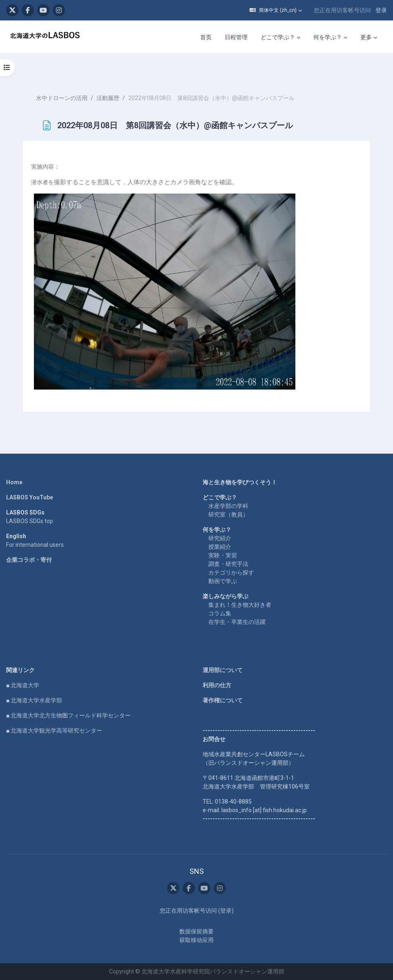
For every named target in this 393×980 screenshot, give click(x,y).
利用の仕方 (217, 685)
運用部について (223, 670)
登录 (381, 10)
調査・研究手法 (228, 564)
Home (14, 482)
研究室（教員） (228, 514)
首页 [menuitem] (206, 37)
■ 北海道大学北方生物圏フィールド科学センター (68, 715)
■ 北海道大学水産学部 (34, 700)
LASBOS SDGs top (30, 521)
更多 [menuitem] (366, 37)
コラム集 (220, 613)
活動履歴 (108, 98)
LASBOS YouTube (30, 497)
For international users (35, 545)
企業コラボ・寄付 (29, 560)
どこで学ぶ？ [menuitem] (278, 37)
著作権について (223, 700)
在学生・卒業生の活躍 (237, 622)
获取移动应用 (196, 940)
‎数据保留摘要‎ (196, 931)
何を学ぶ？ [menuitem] (328, 37)
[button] (276, 10)
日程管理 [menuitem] (236, 37)
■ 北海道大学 (23, 685)
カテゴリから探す (231, 572)
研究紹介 (220, 538)
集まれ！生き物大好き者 (240, 605)
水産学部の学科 (228, 506)
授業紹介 (220, 547)
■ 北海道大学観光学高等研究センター (54, 731)
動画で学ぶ (223, 581)
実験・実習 (223, 555)
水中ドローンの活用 (62, 98)
